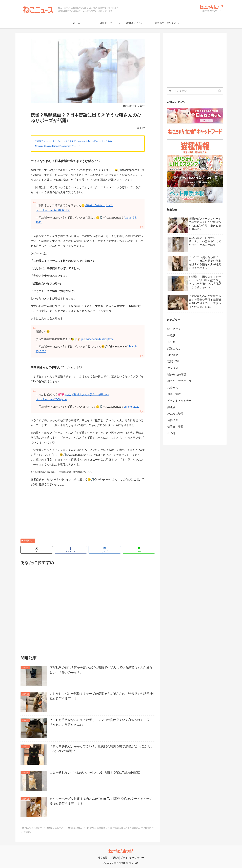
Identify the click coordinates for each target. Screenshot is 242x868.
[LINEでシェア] (139, 550)
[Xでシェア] (37, 550)
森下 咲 (141, 128)
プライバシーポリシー (132, 858)
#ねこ (109, 205)
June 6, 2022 (132, 407)
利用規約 (114, 858)
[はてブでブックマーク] (105, 550)
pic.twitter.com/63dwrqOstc (97, 339)
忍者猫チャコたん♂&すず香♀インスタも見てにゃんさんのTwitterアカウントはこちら (74, 141)
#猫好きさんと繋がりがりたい (90, 394)
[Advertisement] (88, 513)
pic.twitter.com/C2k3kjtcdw (51, 399)
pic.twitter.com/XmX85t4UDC (53, 210)
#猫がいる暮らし (95, 205)
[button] (220, 91)
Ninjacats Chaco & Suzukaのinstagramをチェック (58, 146)
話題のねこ (28, 541)
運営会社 (103, 858)
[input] (195, 91)
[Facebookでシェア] (71, 550)
